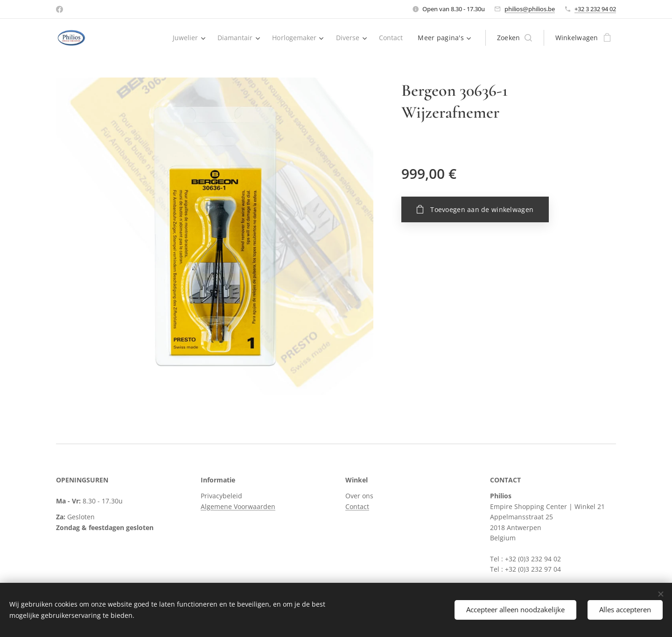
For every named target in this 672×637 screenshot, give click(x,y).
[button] (514, 38)
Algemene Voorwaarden (238, 506)
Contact (357, 506)
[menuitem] (185, 38)
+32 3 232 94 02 (595, 9)
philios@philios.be (530, 9)
